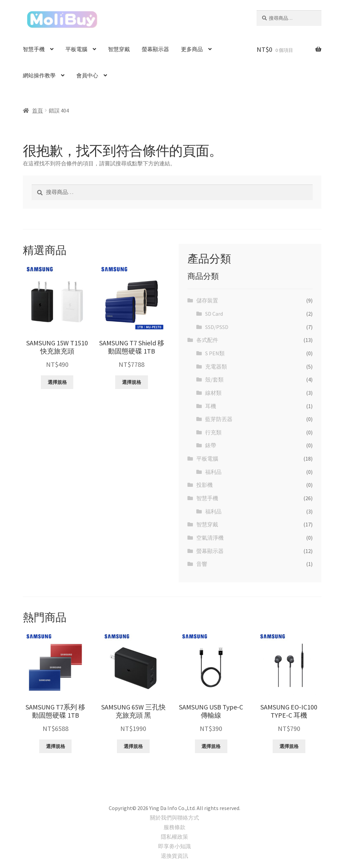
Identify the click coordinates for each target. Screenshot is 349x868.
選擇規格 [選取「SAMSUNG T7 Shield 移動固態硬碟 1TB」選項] (132, 382)
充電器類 (216, 366)
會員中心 (87, 75)
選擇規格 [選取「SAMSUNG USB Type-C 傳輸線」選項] (211, 746)
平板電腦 (76, 49)
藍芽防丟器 (219, 419)
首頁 (37, 110)
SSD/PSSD (217, 327)
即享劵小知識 (174, 846)
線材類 (213, 393)
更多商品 (192, 49)
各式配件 (207, 340)
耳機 (211, 406)
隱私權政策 (174, 837)
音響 (202, 564)
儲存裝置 (207, 300)
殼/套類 (214, 379)
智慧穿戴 (119, 49)
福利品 (213, 472)
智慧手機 (34, 49)
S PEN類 (215, 353)
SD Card (214, 314)
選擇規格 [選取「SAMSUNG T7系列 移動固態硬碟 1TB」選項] (56, 746)
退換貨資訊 (174, 856)
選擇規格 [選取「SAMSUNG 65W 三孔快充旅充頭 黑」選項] (133, 746)
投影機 (204, 485)
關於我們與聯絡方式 (174, 818)
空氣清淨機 (210, 538)
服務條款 (174, 827)
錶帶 (211, 445)
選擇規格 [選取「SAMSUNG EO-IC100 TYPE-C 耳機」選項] (289, 746)
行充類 (213, 432)
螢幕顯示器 (155, 49)
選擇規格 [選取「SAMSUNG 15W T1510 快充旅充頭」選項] (57, 382)
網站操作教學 (39, 75)
